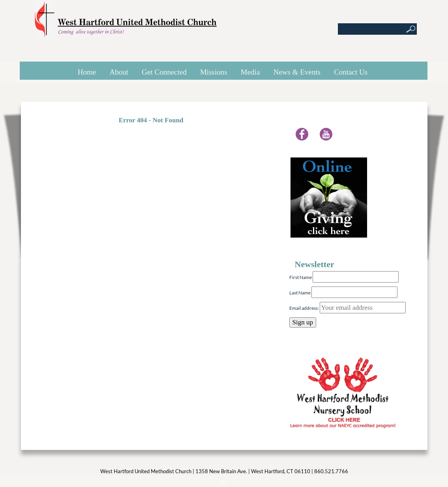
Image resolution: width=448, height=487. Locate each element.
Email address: (348, 308)
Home (87, 72)
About (119, 72)
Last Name (300, 293)
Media (250, 72)
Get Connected (164, 72)
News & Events (297, 72)
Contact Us (351, 72)
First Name (301, 277)
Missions (214, 72)
